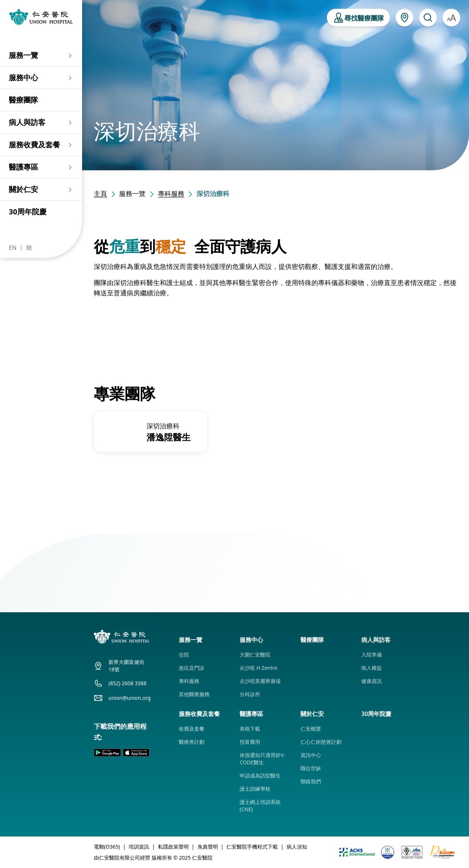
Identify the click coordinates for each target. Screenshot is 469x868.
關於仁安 (23, 189)
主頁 (100, 193)
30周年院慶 (28, 212)
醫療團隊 (23, 100)
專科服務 (171, 193)
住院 (184, 655)
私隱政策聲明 (173, 847)
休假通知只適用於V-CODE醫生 (263, 759)
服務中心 (23, 77)
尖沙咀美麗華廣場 (260, 681)
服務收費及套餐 (34, 145)
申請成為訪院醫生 (260, 775)
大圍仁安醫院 (255, 655)
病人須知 (297, 847)
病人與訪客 (27, 122)
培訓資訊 (139, 847)
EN (13, 248)
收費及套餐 (192, 729)
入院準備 (372, 655)
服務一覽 (23, 55)
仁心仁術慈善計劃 (321, 742)
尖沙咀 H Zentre (258, 668)
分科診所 (250, 694)
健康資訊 (372, 681)
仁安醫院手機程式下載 (252, 847)
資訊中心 (311, 755)
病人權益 (372, 668)
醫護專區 (23, 167)
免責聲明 (208, 847)
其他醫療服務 (194, 694)
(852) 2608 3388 (128, 683)
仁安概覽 (311, 729)
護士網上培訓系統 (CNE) (260, 806)
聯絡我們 (311, 781)
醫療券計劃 (192, 742)
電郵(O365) (107, 847)
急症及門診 (192, 668)
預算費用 (250, 742)
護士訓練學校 (255, 789)
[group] (150, 432)
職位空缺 (311, 768)
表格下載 (250, 729)
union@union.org (130, 698)
